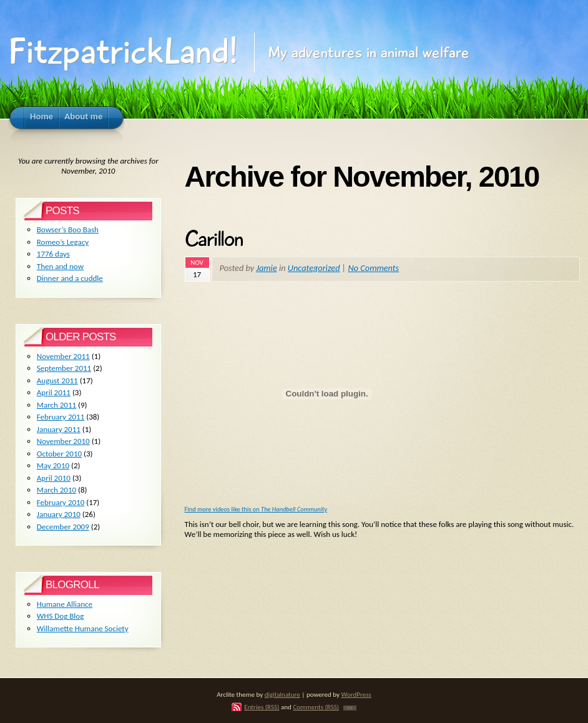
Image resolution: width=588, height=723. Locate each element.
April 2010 (54, 478)
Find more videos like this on (256, 509)
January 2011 (59, 429)
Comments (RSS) (316, 707)
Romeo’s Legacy (63, 242)
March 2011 (56, 405)
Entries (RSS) (262, 707)
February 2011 (61, 417)
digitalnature (282, 694)
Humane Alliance (65, 604)
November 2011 (63, 356)
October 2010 (59, 454)
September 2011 (64, 368)
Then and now (60, 266)
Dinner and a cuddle (70, 278)
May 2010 (53, 465)
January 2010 (59, 514)
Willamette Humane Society (83, 628)
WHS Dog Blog (61, 616)
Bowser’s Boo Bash (68, 229)
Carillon (214, 239)
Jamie (266, 268)
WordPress (356, 694)
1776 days (53, 254)
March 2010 (56, 490)
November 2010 (63, 441)
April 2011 (54, 392)
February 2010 (61, 502)
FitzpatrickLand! (123, 52)
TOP (350, 708)
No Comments (374, 268)
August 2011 (57, 381)
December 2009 (63, 527)
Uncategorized (314, 268)
